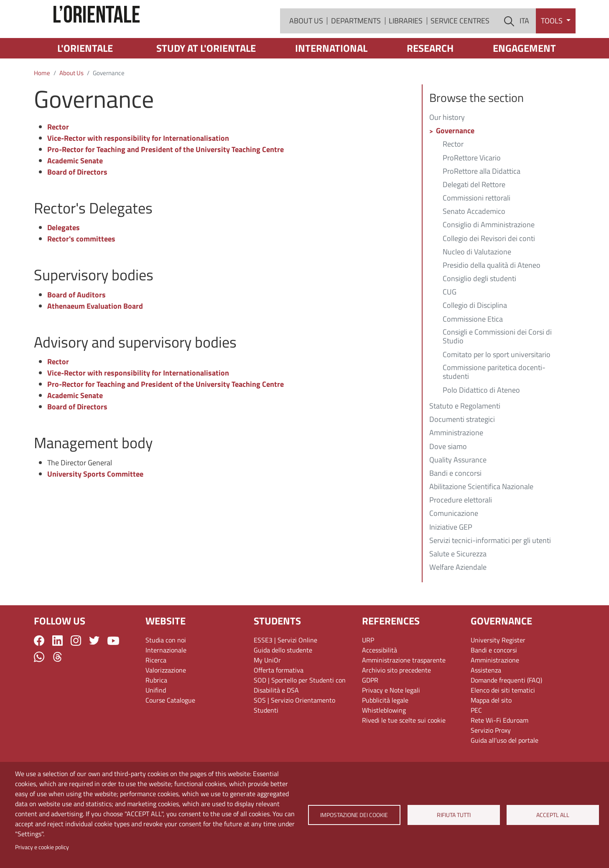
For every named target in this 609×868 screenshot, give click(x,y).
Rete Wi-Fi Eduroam (499, 751)
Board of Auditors (76, 326)
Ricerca (156, 691)
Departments (356, 37)
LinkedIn (57, 672)
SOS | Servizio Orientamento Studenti (294, 736)
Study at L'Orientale (206, 79)
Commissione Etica (473, 351)
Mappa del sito (491, 731)
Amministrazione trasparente (404, 691)
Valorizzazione (166, 701)
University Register (498, 671)
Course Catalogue (170, 731)
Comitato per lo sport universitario (497, 386)
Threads (57, 688)
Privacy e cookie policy (42, 847)
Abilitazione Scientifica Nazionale (481, 518)
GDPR (370, 711)
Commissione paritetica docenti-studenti (494, 404)
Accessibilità (380, 681)
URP (368, 671)
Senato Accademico (474, 243)
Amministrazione (456, 464)
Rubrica (156, 711)
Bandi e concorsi (455, 505)
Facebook (39, 672)
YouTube (113, 672)
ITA (524, 37)
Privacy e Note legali (391, 721)
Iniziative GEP (451, 559)
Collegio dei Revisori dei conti (489, 270)
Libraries (406, 37)
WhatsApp (39, 688)
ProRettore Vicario (472, 190)
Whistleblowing (384, 741)
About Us (306, 37)
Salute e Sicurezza (458, 586)
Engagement (524, 79)
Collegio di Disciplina (475, 337)
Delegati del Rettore (474, 216)
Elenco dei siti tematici (503, 721)
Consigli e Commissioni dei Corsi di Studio (497, 368)
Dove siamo (448, 478)
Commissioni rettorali (476, 230)
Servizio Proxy (491, 761)
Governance (455, 162)
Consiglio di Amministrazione (489, 256)
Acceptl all (553, 815)
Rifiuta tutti (453, 815)
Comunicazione (454, 545)
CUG (450, 324)
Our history (447, 149)
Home (42, 104)
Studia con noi (166, 671)
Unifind (156, 721)
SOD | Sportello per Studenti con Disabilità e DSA (300, 716)
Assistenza (486, 701)
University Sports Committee (95, 505)
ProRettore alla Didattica (482, 203)
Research (430, 79)
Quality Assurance (458, 492)
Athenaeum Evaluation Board (95, 337)
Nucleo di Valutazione (477, 284)
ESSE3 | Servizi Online (285, 671)
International (331, 79)
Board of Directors (77, 203)
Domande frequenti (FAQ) (506, 711)
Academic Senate (75, 192)
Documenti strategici (462, 451)
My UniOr (267, 691)
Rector (58, 158)
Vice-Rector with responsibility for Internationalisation (138, 169)
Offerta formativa (279, 701)
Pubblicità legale (385, 731)
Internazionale (166, 681)
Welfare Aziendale (458, 599)
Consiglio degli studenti (479, 310)
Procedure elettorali (461, 532)
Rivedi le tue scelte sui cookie (404, 751)
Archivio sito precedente (396, 701)
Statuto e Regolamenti (465, 438)
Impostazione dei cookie (354, 815)
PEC (476, 741)
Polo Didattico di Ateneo (481, 422)
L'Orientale (85, 79)
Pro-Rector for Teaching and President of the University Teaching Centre (166, 181)
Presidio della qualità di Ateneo (492, 297)
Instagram (76, 672)
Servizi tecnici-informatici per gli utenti (490, 572)
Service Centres (460, 37)
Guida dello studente (283, 681)
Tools (553, 37)
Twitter (94, 672)
